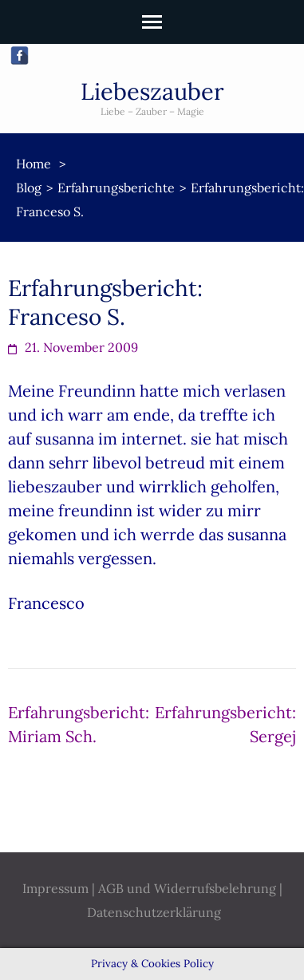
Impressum (55, 888)
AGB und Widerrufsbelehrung (187, 888)
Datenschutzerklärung (154, 912)
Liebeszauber (152, 91)
